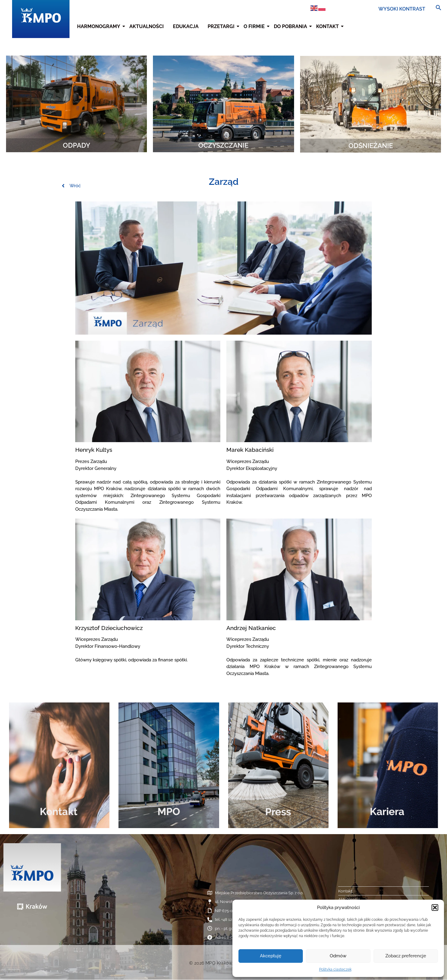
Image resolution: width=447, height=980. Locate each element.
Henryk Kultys (94, 450)
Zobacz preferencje (406, 956)
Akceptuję (271, 956)
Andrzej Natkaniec (251, 628)
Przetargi (222, 26)
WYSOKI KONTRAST (402, 9)
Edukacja (186, 26)
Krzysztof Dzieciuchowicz (109, 628)
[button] (435, 908)
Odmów (338, 956)
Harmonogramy (99, 26)
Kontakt (328, 26)
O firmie (255, 26)
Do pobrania (291, 26)
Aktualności (147, 26)
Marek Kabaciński (250, 450)
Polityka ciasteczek (335, 969)
